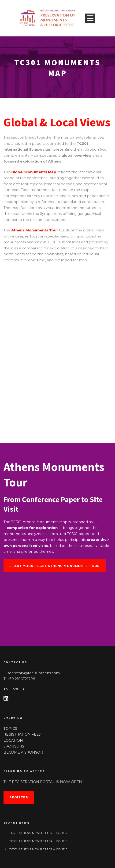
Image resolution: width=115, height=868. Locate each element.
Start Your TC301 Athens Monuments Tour (55, 566)
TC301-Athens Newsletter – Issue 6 (38, 841)
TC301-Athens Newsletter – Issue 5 (38, 849)
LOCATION (13, 740)
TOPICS (10, 728)
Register (19, 797)
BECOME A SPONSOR (23, 752)
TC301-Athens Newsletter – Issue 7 (38, 833)
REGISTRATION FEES (22, 734)
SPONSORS (14, 746)
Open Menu (90, 18)
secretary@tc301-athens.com (34, 673)
